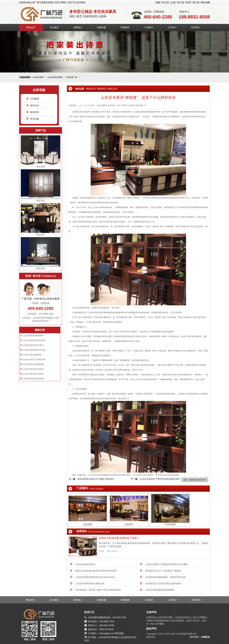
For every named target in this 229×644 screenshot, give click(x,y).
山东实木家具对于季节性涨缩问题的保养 (160, 479)
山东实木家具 (38, 77)
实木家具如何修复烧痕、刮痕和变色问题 (165, 577)
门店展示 (149, 27)
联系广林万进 (193, 2)
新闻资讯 (102, 89)
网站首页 (31, 27)
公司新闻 (33, 99)
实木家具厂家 (72, 77)
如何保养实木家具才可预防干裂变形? (96, 479)
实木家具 (54, 27)
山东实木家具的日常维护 (33, 374)
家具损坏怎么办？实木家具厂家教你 (163, 571)
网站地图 (205, 2)
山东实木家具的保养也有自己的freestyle (95, 577)
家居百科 (33, 112)
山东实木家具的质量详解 (33, 364)
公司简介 (172, 27)
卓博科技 (205, 637)
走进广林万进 (177, 2)
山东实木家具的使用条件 (33, 336)
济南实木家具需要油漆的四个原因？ (119, 538)
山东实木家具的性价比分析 (34, 350)
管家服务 (125, 27)
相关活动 (33, 105)
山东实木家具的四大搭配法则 (90, 583)
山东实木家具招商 (55, 77)
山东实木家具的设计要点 (33, 345)
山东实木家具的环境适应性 (34, 340)
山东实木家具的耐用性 (32, 355)
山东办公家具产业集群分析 (34, 360)
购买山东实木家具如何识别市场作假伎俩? (96, 571)
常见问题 (33, 119)
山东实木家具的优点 (85, 564)
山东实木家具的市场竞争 (33, 369)
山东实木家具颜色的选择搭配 (160, 590)
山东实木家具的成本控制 (33, 379)
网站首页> (91, 89)
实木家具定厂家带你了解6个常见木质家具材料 (98, 590)
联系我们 (196, 27)
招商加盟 (101, 27)
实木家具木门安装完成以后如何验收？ (164, 583)
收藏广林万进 (162, 2)
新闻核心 (78, 27)
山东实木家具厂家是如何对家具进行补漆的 (167, 564)
